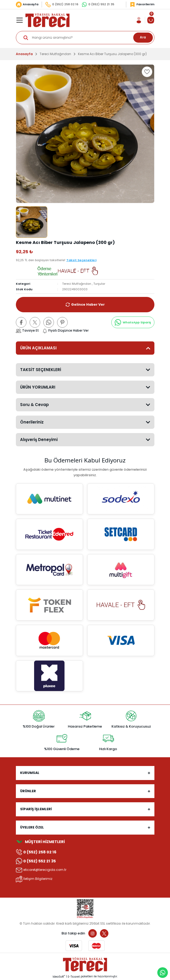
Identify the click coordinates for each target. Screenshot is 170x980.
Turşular (99, 284)
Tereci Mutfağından (77, 284)
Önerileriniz (32, 422)
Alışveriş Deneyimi (39, 440)
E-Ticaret (74, 977)
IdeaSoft (59, 977)
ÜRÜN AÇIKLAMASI (38, 348)
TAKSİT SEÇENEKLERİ (41, 370)
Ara (143, 37)
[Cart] (151, 20)
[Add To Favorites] (147, 72)
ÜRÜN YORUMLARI (38, 387)
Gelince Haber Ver (85, 305)
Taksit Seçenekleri (81, 260)
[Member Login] (139, 20)
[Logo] (48, 20)
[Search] (85, 38)
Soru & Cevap (35, 405)
